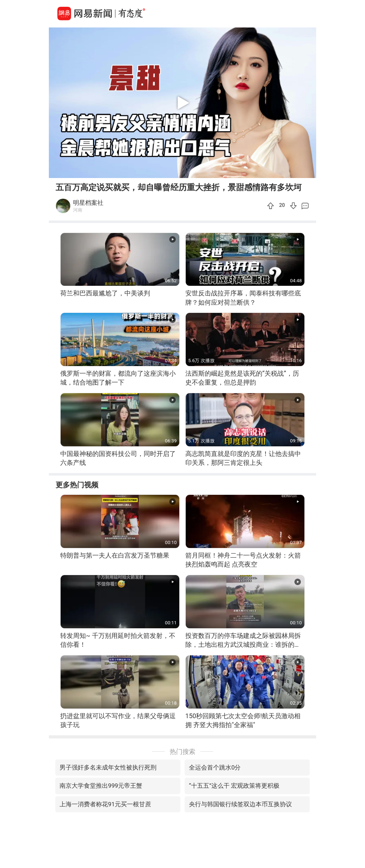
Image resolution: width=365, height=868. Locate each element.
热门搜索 (182, 752)
